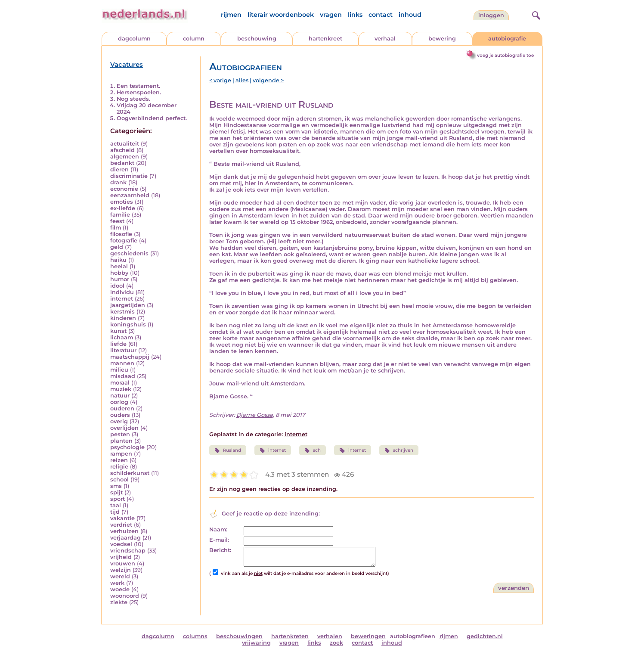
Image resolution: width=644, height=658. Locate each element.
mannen (122, 363)
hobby (119, 273)
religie (119, 467)
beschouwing (257, 39)
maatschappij (130, 357)
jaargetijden (128, 305)
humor (120, 279)
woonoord (125, 596)
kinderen (123, 318)
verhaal (385, 39)
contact (381, 15)
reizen (119, 460)
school (119, 480)
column (194, 39)
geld (117, 247)
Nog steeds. (133, 99)
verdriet (121, 525)
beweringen (368, 636)
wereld (120, 576)
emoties (122, 202)
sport (118, 499)
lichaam (122, 337)
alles (242, 80)
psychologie (127, 447)
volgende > (268, 80)
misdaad (123, 376)
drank (118, 182)
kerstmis (122, 312)
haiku (118, 260)
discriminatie (129, 176)
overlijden (124, 428)
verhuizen (124, 531)
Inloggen (491, 15)
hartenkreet (325, 39)
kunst (118, 331)
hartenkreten (290, 636)
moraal (120, 383)
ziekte (119, 602)
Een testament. (138, 86)
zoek (336, 643)
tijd (115, 512)
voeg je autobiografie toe (505, 55)
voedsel (121, 544)
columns (195, 636)
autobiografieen (413, 636)
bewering (442, 39)
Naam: (218, 529)
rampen (121, 454)
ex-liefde (123, 208)
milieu (119, 370)
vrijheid (121, 557)
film (116, 228)
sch (313, 450)
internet (122, 299)
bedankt (122, 163)
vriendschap (128, 551)
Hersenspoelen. (139, 92)
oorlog (119, 402)
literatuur (123, 350)
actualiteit (125, 144)
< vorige (220, 80)
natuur (120, 396)
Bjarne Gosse (255, 415)
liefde (118, 344)
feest (117, 221)
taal (116, 505)
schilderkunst (130, 473)
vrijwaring (256, 643)
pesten (120, 434)
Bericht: (220, 550)
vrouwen (123, 563)
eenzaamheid (130, 195)
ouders (120, 415)
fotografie (124, 241)
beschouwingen (239, 636)
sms (116, 486)
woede (120, 589)
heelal (119, 266)
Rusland (228, 450)
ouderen (122, 408)
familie (120, 215)
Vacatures (127, 65)
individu (122, 292)
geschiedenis (129, 253)
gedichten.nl (485, 636)
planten (121, 441)
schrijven (399, 450)
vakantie (122, 518)
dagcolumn (134, 39)
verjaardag (125, 538)
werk (117, 583)
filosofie (121, 234)
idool (117, 286)
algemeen (125, 157)
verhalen (330, 636)
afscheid (122, 150)
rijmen (231, 15)
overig (119, 421)
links (355, 15)
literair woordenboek (281, 15)
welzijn (121, 570)
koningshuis (128, 324)
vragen (331, 15)
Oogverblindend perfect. (152, 118)
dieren (119, 169)
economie (124, 189)
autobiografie (507, 39)
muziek (121, 389)
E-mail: (219, 540)
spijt (116, 492)
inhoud (410, 15)
